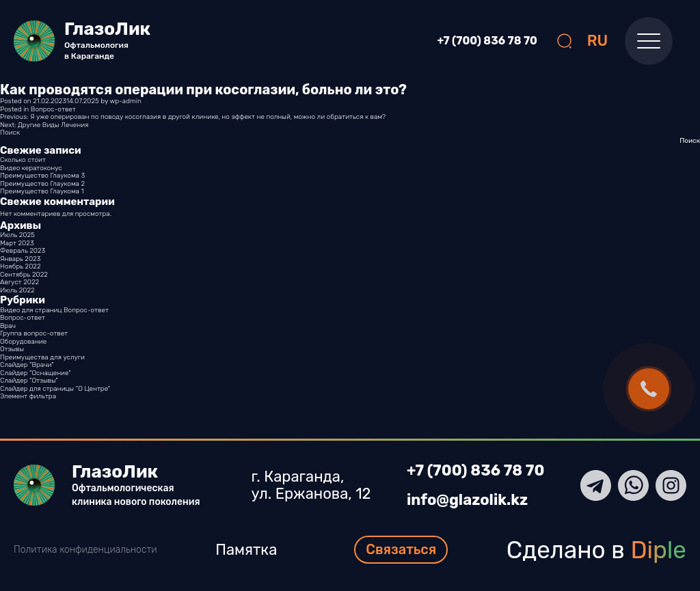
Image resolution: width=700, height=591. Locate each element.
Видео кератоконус (31, 168)
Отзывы (12, 349)
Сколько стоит (23, 160)
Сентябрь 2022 (24, 275)
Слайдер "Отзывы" (29, 381)
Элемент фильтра (28, 396)
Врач (8, 326)
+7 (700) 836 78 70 (487, 41)
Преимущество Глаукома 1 (42, 191)
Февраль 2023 (23, 251)
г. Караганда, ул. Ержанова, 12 (311, 485)
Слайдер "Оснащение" (36, 373)
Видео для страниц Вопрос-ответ (54, 310)
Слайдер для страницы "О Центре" (55, 389)
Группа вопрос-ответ (34, 333)
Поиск (10, 133)
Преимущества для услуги (42, 357)
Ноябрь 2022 (21, 266)
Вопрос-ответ (53, 109)
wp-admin (125, 101)
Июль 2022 (17, 290)
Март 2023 (17, 243)
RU (598, 41)
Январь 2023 (20, 259)
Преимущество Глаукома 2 (42, 184)
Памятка (246, 550)
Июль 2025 (17, 235)
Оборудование (23, 342)
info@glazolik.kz (467, 500)
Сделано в (596, 550)
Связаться (401, 549)
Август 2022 (19, 282)
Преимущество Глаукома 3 (42, 176)
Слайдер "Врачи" (27, 365)
